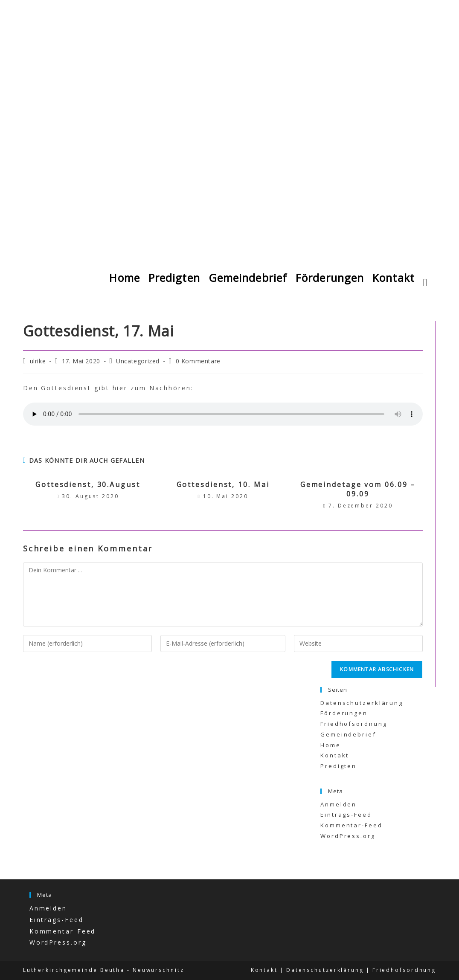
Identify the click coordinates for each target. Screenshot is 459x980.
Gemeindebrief (348, 734)
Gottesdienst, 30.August (88, 484)
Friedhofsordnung (354, 724)
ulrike (38, 361)
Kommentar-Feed (352, 825)
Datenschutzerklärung (362, 703)
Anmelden (338, 804)
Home (331, 745)
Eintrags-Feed (346, 815)
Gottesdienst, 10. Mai (223, 484)
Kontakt (335, 755)
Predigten (338, 766)
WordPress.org (348, 836)
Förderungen (344, 713)
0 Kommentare (198, 361)
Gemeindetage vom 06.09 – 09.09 (358, 489)
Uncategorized (138, 361)
